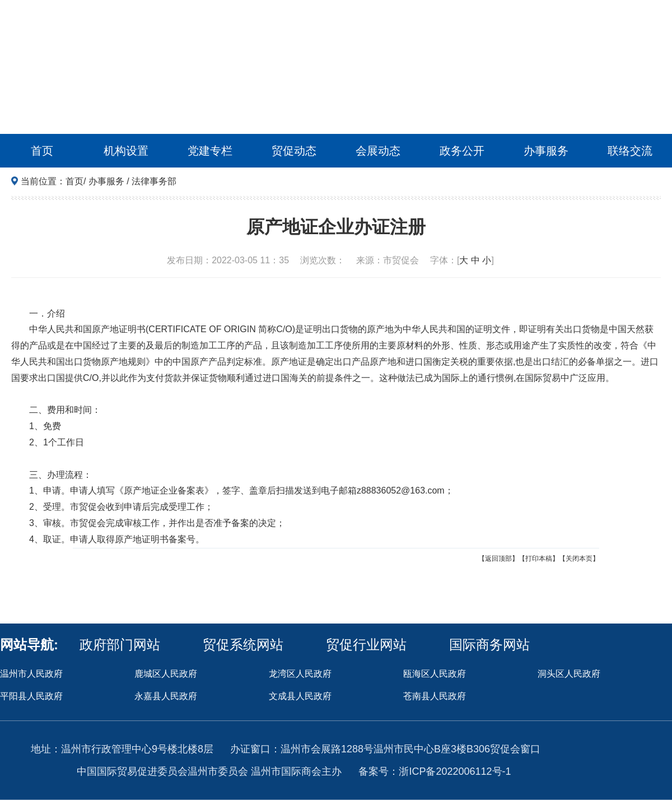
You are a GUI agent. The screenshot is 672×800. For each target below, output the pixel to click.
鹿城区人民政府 (166, 674)
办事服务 (546, 151)
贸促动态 (294, 151)
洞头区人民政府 (569, 674)
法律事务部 (154, 181)
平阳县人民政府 (31, 696)
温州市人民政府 (31, 674)
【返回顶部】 (498, 559)
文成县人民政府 (300, 696)
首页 (42, 151)
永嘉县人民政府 (166, 696)
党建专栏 (210, 151)
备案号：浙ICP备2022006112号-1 (435, 771)
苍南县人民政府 (435, 696)
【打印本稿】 (539, 559)
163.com (427, 490)
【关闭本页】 (579, 559)
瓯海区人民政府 (435, 674)
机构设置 (126, 151)
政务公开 (462, 151)
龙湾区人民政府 (300, 674)
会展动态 (378, 151)
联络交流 (630, 151)
